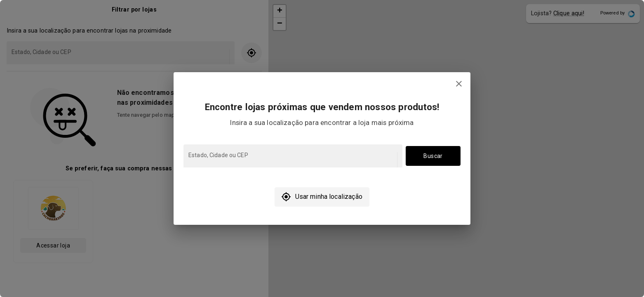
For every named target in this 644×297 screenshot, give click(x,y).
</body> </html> (322, 148)
